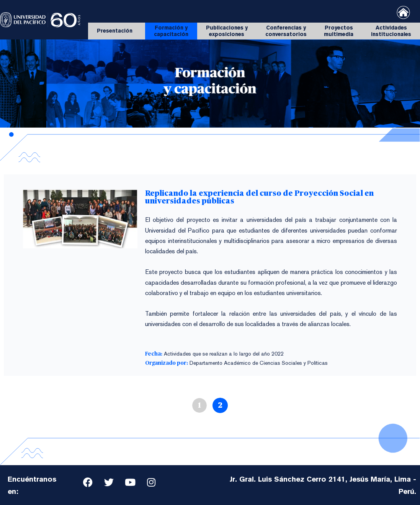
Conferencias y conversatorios (286, 31)
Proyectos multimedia (339, 31)
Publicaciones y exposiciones (227, 31)
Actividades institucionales (391, 31)
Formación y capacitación (171, 31)
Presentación (117, 31)
